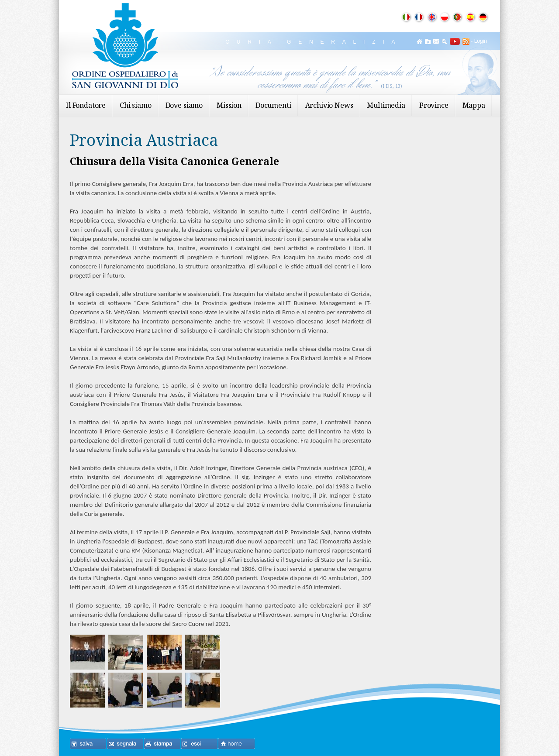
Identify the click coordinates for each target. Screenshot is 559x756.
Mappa (474, 105)
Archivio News (329, 105)
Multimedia (386, 105)
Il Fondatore (86, 105)
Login (481, 41)
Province (434, 105)
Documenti (273, 105)
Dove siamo (184, 105)
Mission (229, 105)
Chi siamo (136, 105)
